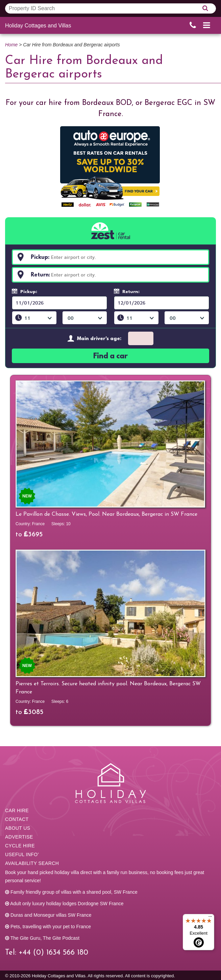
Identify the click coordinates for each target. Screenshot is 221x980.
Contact (17, 819)
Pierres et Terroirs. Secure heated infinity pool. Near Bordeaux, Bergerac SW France (108, 688)
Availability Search (32, 863)
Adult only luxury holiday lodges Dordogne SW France (64, 904)
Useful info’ (22, 854)
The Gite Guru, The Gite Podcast (42, 938)
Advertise (19, 837)
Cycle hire (20, 846)
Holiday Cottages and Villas (38, 26)
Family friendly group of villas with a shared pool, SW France (71, 892)
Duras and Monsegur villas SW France (48, 915)
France (38, 524)
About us (18, 828)
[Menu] (210, 918)
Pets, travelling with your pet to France (48, 927)
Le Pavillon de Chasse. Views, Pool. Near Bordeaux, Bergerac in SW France (106, 514)
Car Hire (17, 810)
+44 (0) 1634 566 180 (53, 953)
